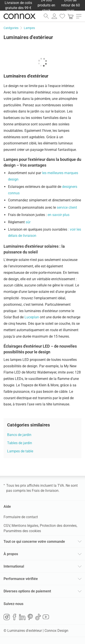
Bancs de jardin (19, 435)
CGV (7, 526)
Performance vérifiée (21, 579)
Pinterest (30, 617)
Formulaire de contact (21, 517)
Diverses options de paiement (27, 591)
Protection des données (58, 526)
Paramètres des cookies (22, 531)
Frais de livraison (45, 491)
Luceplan (32, 317)
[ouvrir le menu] (79, 16)
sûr (28, 222)
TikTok (38, 617)
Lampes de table (20, 451)
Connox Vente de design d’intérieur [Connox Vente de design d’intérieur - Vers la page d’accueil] (20, 16)
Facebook (14, 617)
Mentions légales (25, 526)
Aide (7, 507)
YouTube (46, 617)
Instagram (7, 617)
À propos (11, 554)
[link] (71, 16)
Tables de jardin (20, 443)
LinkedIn (22, 617)
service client (67, 207)
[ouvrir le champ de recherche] (46, 16)
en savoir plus (58, 215)
